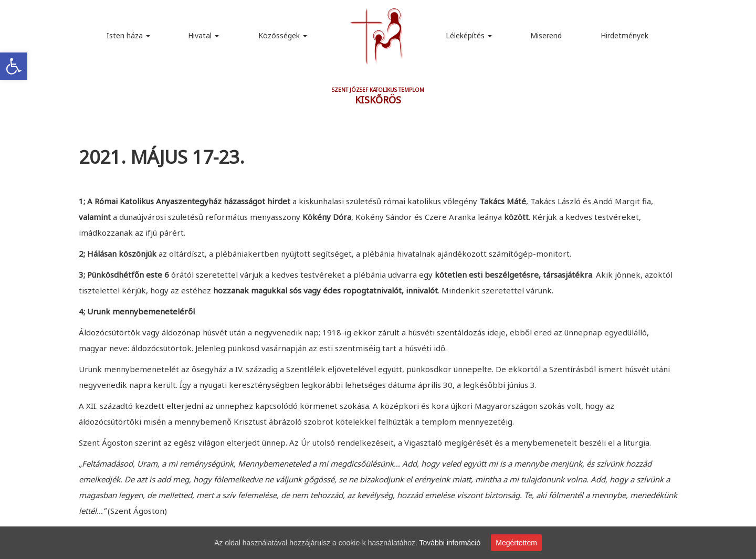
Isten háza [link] (128, 35)
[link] (14, 66)
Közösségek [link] (283, 35)
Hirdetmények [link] (624, 35)
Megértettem (516, 543)
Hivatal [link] (203, 35)
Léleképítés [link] (469, 35)
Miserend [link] (546, 35)
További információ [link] (450, 543)
